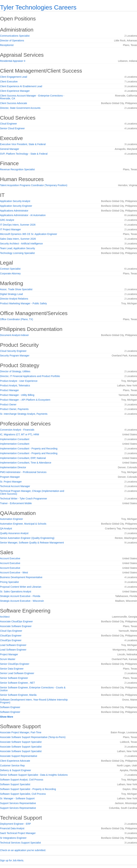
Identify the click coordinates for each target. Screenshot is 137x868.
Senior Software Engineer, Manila (18, 695)
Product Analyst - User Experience (19, 381)
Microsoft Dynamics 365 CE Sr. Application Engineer (29, 234)
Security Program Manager (15, 356)
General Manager (10, 149)
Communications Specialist (15, 36)
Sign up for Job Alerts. (12, 860)
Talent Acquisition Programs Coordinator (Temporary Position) (34, 185)
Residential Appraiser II (13, 61)
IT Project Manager (10, 229)
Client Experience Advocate (15, 761)
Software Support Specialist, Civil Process (23, 794)
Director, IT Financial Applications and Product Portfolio (30, 376)
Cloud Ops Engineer (11, 631)
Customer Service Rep (12, 766)
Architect (5, 617)
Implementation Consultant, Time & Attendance (26, 463)
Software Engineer (10, 707)
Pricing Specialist (9, 582)
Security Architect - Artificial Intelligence (21, 244)
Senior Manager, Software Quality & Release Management (32, 543)
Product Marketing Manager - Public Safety (23, 303)
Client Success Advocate (14, 103)
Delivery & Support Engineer (16, 770)
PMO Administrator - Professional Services (23, 472)
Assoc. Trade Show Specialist (16, 289)
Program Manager (10, 477)
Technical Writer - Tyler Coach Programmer (24, 499)
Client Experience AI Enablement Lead (21, 86)
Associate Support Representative (19, 756)
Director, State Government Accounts (20, 108)
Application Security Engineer (16, 206)
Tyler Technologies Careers (38, 7)
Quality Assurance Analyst (14, 533)
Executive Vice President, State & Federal (23, 144)
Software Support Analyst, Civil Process (22, 780)
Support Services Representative (18, 803)
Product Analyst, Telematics (15, 385)
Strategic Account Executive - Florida (20, 596)
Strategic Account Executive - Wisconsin (22, 601)
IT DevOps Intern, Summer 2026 (18, 225)
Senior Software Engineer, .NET (17, 683)
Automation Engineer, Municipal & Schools (23, 524)
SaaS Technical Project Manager (18, 833)
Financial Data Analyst (12, 828)
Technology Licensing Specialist (17, 253)
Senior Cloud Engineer (12, 128)
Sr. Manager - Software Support (17, 798)
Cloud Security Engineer (13, 351)
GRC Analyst (7, 220)
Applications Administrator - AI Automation (23, 215)
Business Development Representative (21, 577)
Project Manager (9, 654)
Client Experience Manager (15, 91)
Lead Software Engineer (13, 645)
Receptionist (7, 45)
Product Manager (9, 390)
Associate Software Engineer (16, 626)
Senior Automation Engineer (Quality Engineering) (27, 538)
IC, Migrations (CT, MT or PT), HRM (19, 434)
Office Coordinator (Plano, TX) (17, 319)
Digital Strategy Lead (11, 294)
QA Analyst (6, 528)
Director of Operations (12, 41)
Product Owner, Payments (14, 409)
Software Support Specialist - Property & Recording (28, 789)
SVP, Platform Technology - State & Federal (24, 154)
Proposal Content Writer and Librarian (21, 587)
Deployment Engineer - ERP (15, 824)
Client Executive (9, 82)
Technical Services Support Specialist (20, 843)
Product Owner (8, 405)
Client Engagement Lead (14, 77)
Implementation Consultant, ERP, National (23, 458)
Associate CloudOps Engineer (16, 621)
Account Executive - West (14, 573)
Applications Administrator (14, 211)
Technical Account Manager (15, 486)
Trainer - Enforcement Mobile (16, 503)
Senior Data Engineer (12, 669)
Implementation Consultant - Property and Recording (29, 449)
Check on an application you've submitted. (23, 850)
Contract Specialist (10, 269)
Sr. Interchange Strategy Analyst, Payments (24, 414)
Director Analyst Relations (14, 299)
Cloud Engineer (9, 124)
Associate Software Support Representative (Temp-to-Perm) (33, 737)
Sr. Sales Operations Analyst (16, 592)
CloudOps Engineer (11, 636)
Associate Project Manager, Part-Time (21, 732)
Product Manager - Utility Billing (17, 395)
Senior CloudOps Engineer (15, 664)
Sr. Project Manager (11, 482)
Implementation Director (13, 467)
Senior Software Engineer (14, 678)
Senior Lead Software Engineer (17, 673)
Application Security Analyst (15, 201)
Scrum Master (8, 659)
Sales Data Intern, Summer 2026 (18, 239)
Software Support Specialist (15, 784)
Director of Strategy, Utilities (15, 371)
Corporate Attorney (10, 273)
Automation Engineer (12, 519)
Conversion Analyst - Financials (17, 430)
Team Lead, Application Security (17, 248)
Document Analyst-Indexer (14, 335)
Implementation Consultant (15, 439)
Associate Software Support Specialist (21, 742)
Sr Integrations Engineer (13, 838)
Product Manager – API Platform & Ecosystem (25, 400)
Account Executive (10, 558)
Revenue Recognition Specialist (17, 169)
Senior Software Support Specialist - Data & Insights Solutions (34, 775)
